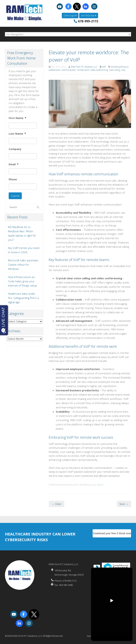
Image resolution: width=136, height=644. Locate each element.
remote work (83, 69)
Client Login (70, 15)
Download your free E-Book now (112, 534)
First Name (17, 117)
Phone (13, 179)
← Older (56, 503)
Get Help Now (89, 15)
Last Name (17, 133)
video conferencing (99, 69)
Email (14, 164)
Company (15, 148)
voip (123, 69)
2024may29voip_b (120, 66)
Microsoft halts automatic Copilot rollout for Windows (23, 263)
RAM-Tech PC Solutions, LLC (84, 66)
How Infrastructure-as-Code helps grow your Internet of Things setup (22, 279)
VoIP (104, 66)
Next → (124, 503)
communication (69, 69)
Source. (100, 484)
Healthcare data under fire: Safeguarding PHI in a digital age (23, 296)
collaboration (55, 69)
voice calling (115, 69)
